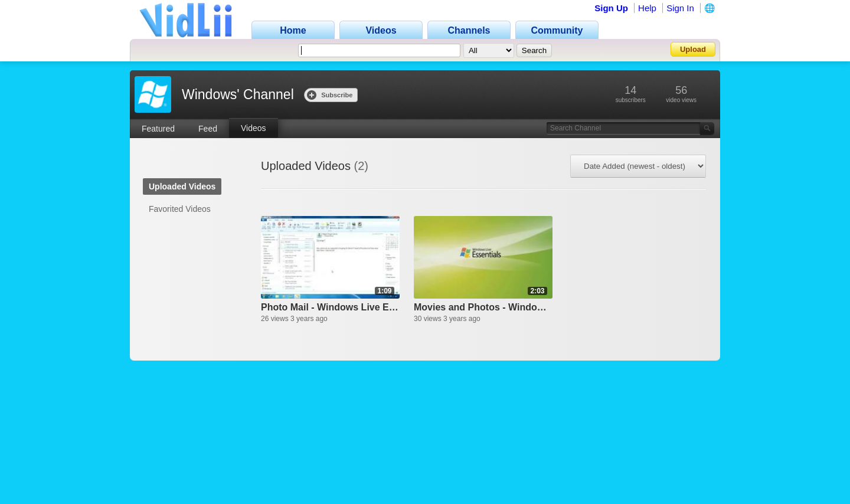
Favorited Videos (180, 209)
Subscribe (330, 95)
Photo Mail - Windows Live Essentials (330, 307)
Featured (158, 129)
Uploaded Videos (182, 186)
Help (647, 8)
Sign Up (611, 8)
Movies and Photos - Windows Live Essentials (483, 307)
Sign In (680, 8)
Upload (693, 49)
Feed (208, 129)
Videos (254, 128)
